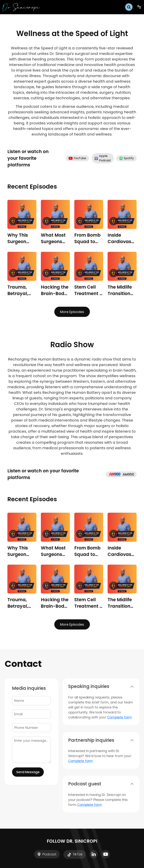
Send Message (28, 772)
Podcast (47, 854)
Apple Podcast (103, 158)
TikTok (75, 855)
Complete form (120, 717)
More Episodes (72, 312)
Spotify (127, 158)
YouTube (77, 158)
